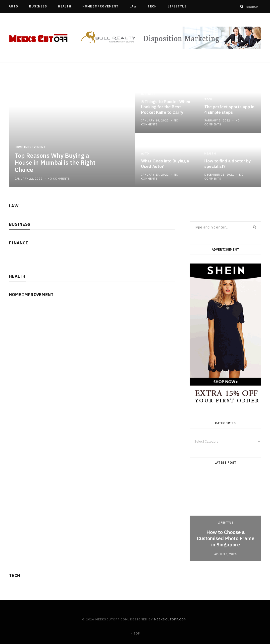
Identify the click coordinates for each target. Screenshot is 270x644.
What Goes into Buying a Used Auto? (165, 164)
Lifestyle (177, 6)
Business (38, 6)
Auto (13, 6)
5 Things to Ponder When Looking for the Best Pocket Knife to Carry (166, 107)
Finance (19, 243)
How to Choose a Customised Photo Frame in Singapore (226, 538)
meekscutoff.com (170, 619)
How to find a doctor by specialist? (228, 164)
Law (133, 6)
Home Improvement (100, 6)
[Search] (242, 6)
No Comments (59, 179)
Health (65, 6)
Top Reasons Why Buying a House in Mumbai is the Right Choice (55, 163)
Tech (152, 6)
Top (135, 633)
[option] (135, 133)
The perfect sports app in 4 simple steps (229, 110)
